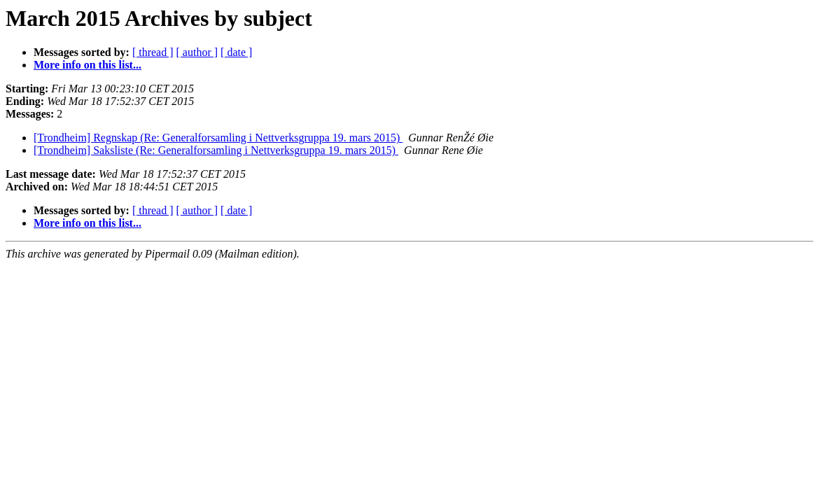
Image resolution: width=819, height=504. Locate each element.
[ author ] (197, 52)
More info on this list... (87, 65)
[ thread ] (153, 52)
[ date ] (236, 52)
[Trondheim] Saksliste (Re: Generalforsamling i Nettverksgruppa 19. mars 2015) (216, 150)
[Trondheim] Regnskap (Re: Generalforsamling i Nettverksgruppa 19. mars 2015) (218, 138)
